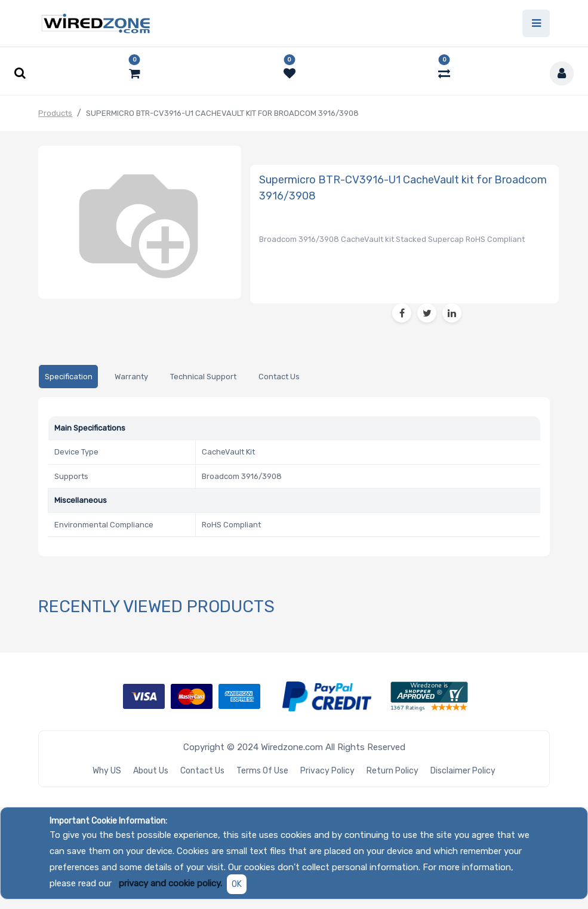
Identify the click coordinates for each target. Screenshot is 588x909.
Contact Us (202, 771)
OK (237, 884)
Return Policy (392, 771)
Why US (107, 771)
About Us (151, 771)
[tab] (68, 377)
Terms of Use (262, 771)
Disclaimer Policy (463, 771)
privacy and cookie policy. (170, 883)
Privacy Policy (327, 771)
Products (55, 113)
